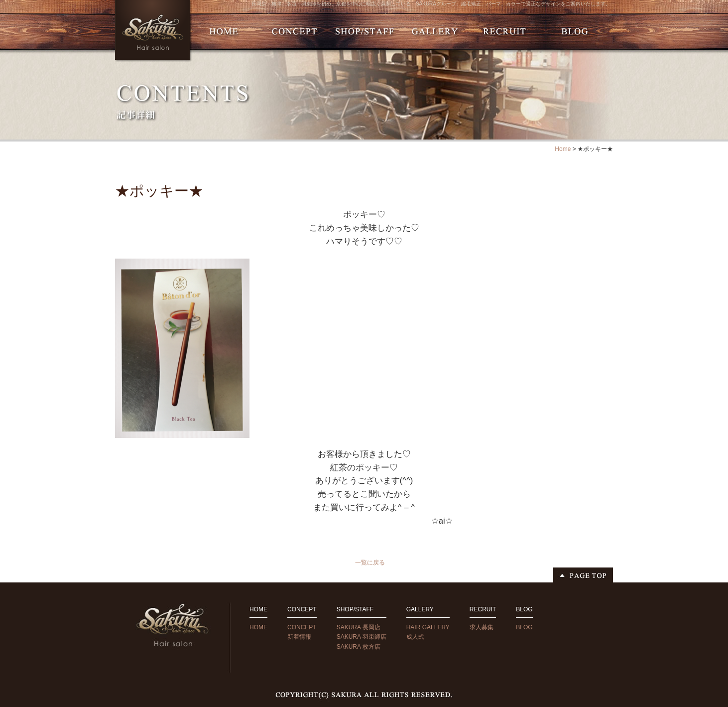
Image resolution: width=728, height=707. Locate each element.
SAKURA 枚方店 (359, 647)
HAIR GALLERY (428, 627)
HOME (258, 627)
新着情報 (299, 637)
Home (563, 149)
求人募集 (482, 627)
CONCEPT (302, 627)
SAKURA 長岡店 (359, 627)
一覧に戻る (370, 563)
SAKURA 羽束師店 (362, 637)
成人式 (415, 637)
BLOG (524, 627)
